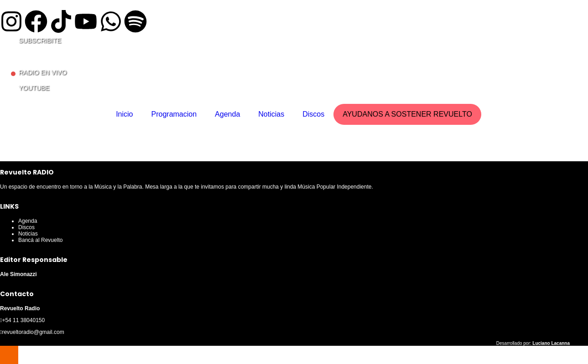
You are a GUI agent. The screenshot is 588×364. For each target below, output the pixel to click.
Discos (313, 114)
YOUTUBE (34, 88)
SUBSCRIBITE (40, 41)
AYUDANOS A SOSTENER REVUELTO (407, 114)
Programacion (174, 114)
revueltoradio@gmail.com (33, 332)
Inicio (124, 114)
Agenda (227, 114)
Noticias (271, 114)
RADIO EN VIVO (43, 72)
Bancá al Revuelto (40, 240)
